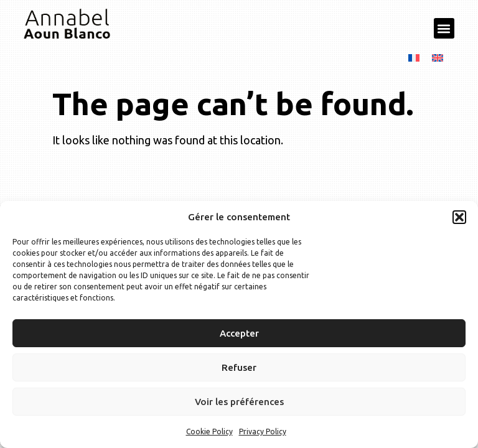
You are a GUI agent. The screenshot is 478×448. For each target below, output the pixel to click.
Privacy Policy (263, 432)
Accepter (239, 333)
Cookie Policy (209, 432)
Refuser (239, 367)
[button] (459, 217)
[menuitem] (414, 57)
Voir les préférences (239, 402)
